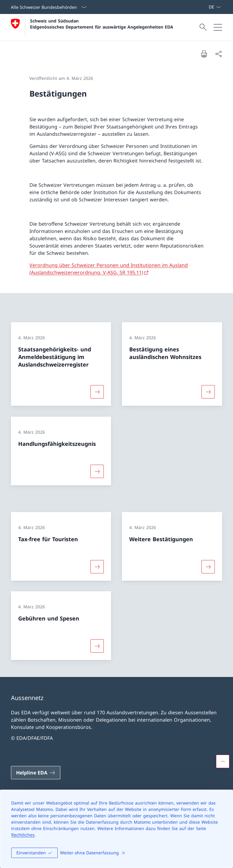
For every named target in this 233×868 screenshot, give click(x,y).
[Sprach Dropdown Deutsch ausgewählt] (215, 7)
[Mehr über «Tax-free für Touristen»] (97, 566)
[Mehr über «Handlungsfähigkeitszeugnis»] (97, 471)
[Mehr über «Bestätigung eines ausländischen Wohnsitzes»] (208, 392)
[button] (223, 761)
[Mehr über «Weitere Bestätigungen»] (208, 566)
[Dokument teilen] (218, 54)
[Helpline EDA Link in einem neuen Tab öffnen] (36, 773)
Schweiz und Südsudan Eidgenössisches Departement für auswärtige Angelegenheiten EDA (102, 24)
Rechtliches (23, 835)
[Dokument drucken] (204, 54)
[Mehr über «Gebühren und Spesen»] (97, 646)
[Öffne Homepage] (92, 27)
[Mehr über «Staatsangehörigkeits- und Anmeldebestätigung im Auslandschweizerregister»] (97, 392)
